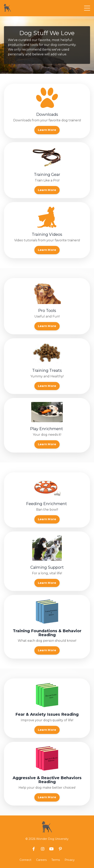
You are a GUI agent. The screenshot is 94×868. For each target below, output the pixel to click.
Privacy (70, 860)
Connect (25, 860)
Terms (56, 860)
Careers (41, 860)
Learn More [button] (47, 130)
